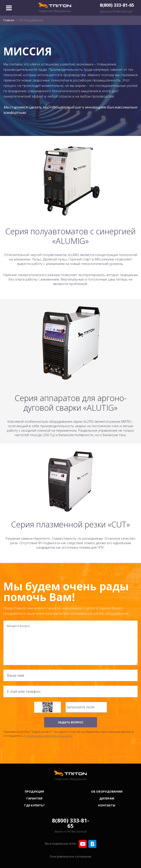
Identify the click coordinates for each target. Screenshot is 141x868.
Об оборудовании (107, 791)
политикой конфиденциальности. (49, 736)
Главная (9, 20)
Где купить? (34, 805)
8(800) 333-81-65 (117, 5)
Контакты (107, 805)
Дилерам (107, 798)
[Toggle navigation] (9, 8)
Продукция (34, 791)
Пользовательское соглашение (71, 857)
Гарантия (34, 798)
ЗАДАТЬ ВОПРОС (71, 722)
